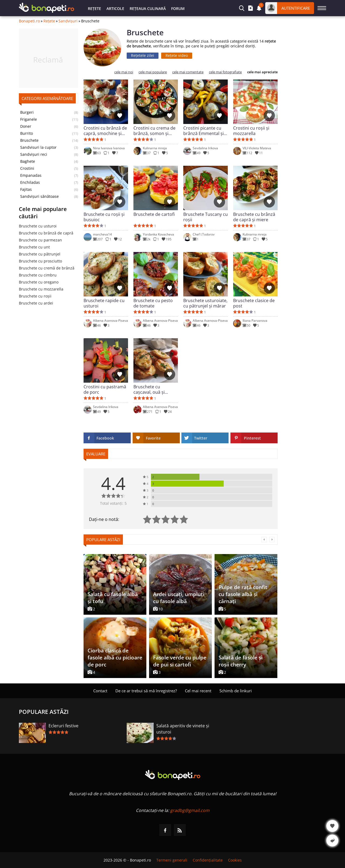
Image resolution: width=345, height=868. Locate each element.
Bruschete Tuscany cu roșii (206, 217)
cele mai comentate (188, 72)
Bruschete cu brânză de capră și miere (254, 217)
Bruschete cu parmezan (40, 240)
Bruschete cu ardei (36, 303)
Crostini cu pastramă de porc (105, 389)
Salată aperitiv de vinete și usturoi (183, 729)
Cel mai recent (198, 691)
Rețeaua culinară (148, 8)
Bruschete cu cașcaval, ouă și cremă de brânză (151, 389)
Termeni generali (172, 860)
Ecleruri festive (63, 726)
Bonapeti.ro (29, 21)
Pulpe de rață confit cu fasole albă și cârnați (243, 594)
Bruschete (29, 140)
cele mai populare (153, 72)
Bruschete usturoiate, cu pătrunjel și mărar (205, 303)
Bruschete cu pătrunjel (40, 254)
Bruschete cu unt (34, 247)
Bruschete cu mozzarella (41, 289)
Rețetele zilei (143, 55)
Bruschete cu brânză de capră (46, 233)
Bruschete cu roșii (35, 296)
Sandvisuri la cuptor (38, 147)
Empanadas (31, 175)
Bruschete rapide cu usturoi (104, 303)
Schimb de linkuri (236, 691)
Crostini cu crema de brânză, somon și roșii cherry (154, 131)
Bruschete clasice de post (254, 303)
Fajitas (26, 189)
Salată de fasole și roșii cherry (241, 661)
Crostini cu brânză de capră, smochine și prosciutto (105, 131)
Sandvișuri (68, 21)
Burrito (27, 133)
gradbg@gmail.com (190, 810)
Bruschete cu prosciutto (40, 261)
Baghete (28, 161)
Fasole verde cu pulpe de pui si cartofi (180, 661)
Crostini (27, 168)
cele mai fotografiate (225, 72)
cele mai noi (124, 72)
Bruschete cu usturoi (38, 226)
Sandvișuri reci (34, 154)
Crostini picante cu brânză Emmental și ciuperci (203, 131)
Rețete (94, 8)
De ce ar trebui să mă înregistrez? (146, 691)
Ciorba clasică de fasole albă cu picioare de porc (115, 658)
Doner (26, 126)
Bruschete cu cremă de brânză (47, 268)
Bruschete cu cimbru (38, 275)
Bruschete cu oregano (39, 282)
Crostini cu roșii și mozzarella (251, 131)
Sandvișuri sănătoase (39, 196)
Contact (100, 691)
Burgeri (27, 112)
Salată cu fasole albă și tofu (113, 598)
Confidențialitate (208, 860)
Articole (115, 8)
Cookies (235, 860)
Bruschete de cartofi (154, 214)
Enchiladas (30, 182)
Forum (178, 8)
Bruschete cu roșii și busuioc (104, 217)
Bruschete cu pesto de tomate (153, 303)
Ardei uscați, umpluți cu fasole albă (179, 598)
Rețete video (177, 55)
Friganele (29, 119)
